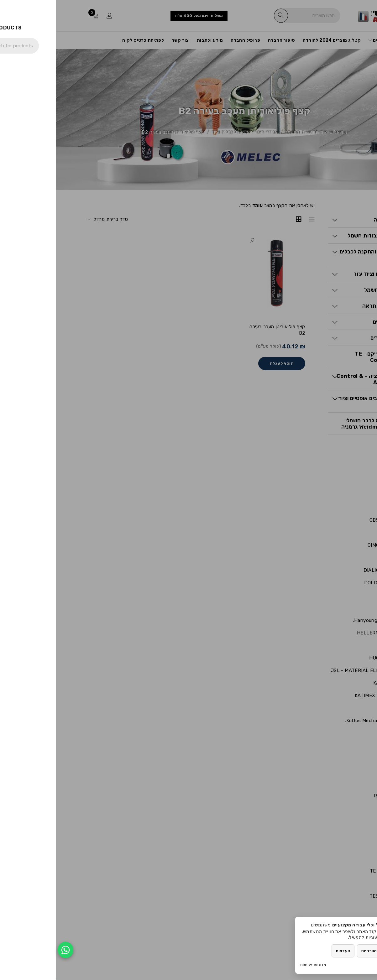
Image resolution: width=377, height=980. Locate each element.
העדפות (287, 951)
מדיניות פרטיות (257, 965)
